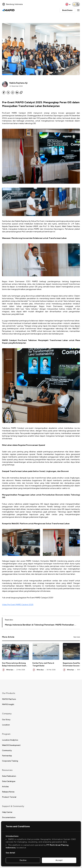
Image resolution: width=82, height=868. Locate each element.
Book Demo (67, 10)
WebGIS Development (11, 745)
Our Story (6, 720)
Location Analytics (10, 740)
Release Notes (8, 792)
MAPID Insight (8, 704)
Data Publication (9, 776)
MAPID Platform (9, 699)
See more (77, 637)
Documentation (9, 817)
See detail (10, 853)
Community (7, 750)
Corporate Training (10, 761)
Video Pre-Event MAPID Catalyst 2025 (18, 605)
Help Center (7, 812)
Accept (59, 860)
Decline (23, 860)
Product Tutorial (9, 797)
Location (6, 725)
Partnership (7, 756)
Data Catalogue (9, 781)
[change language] (68, 4)
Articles (5, 787)
